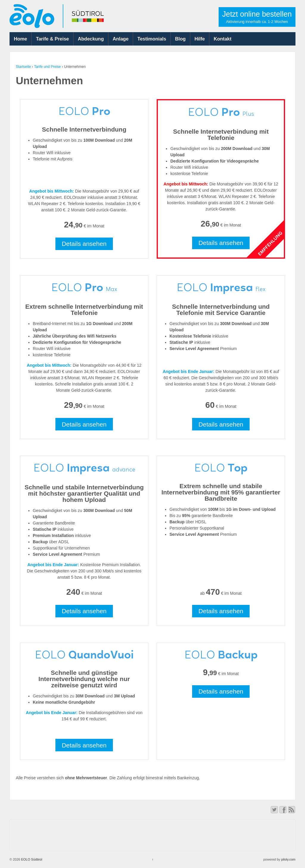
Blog (180, 39)
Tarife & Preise (53, 39)
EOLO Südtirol (31, 859)
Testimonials (152, 39)
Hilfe (200, 39)
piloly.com (288, 859)
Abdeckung (91, 39)
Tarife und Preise (47, 67)
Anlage (120, 39)
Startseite (23, 67)
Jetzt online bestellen (257, 17)
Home (20, 39)
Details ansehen (84, 244)
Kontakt (223, 39)
